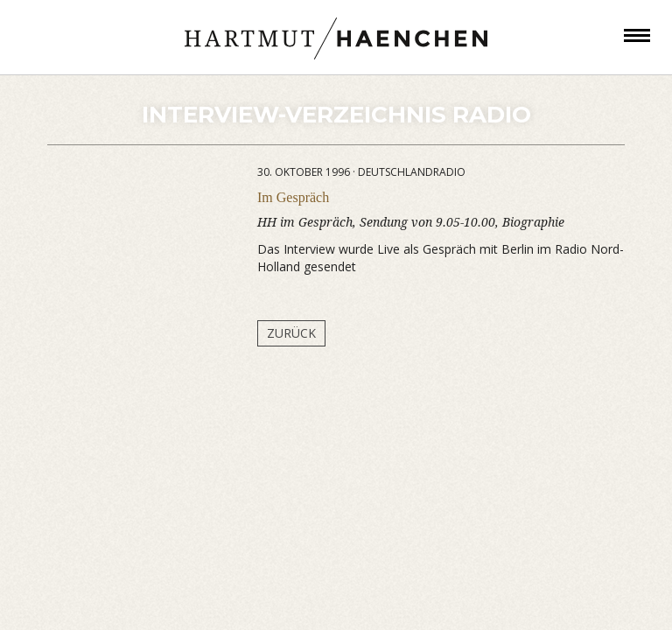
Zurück (291, 333)
